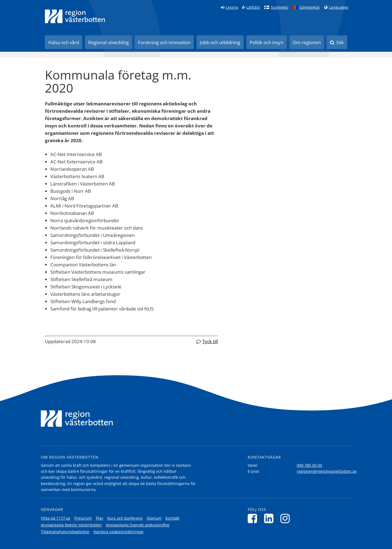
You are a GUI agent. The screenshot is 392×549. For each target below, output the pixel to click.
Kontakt (172, 518)
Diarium (154, 518)
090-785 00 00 (309, 465)
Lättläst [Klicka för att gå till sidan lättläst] (253, 7)
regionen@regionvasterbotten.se (327, 471)
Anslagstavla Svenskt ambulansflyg (138, 525)
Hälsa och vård (64, 42)
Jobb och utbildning (220, 42)
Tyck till (210, 341)
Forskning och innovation (164, 42)
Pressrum (83, 518)
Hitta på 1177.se (56, 518)
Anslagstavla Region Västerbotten (71, 525)
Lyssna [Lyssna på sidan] (232, 7)
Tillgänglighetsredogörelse (65, 532)
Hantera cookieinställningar (119, 532)
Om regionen (307, 42)
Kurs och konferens (125, 518)
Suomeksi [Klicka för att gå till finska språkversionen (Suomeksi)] (280, 7)
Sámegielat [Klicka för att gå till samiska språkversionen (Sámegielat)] (310, 7)
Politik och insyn (267, 42)
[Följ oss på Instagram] (287, 518)
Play (99, 518)
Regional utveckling (108, 42)
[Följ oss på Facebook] (254, 518)
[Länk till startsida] (75, 16)
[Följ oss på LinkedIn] (270, 518)
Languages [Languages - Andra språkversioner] (339, 7)
